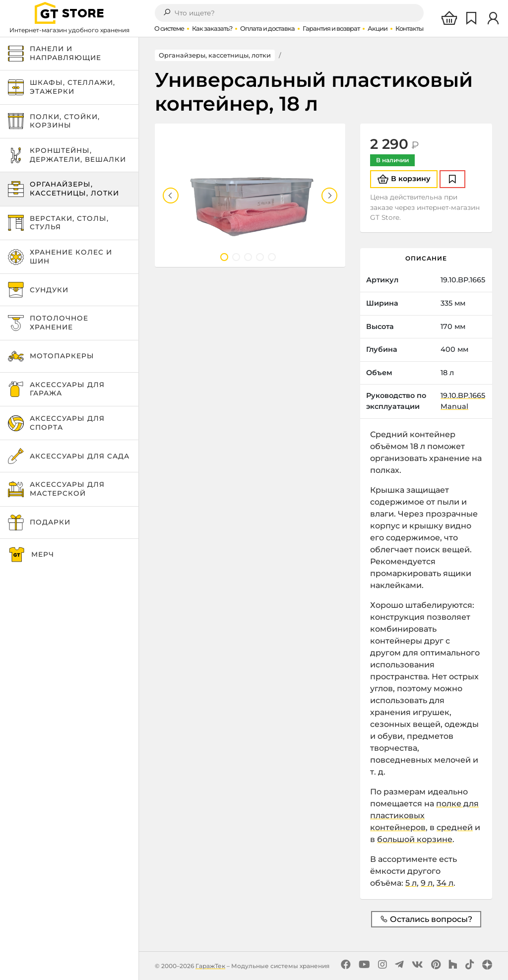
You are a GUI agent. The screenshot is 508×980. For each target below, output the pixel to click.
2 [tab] (236, 257)
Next (329, 196)
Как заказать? (212, 29)
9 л (427, 883)
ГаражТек (210, 966)
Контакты (409, 29)
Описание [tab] (426, 258)
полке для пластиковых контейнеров (424, 816)
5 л (411, 883)
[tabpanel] (250, 195)
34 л (445, 883)
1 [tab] (224, 257)
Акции (378, 29)
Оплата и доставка (267, 29)
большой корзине (415, 839)
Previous (171, 196)
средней (455, 827)
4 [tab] (260, 257)
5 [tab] (272, 257)
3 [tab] (248, 257)
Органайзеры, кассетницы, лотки (215, 55)
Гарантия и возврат (331, 29)
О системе (169, 29)
